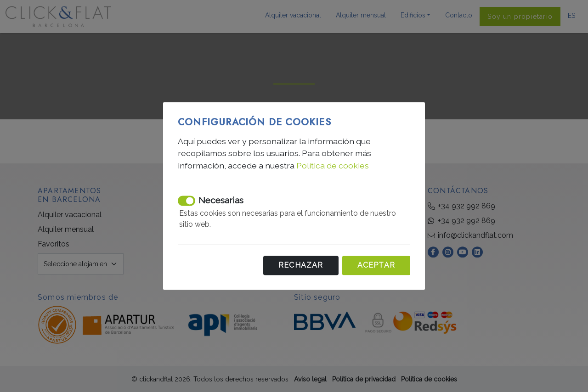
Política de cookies (333, 165)
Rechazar (301, 266)
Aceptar (376, 266)
